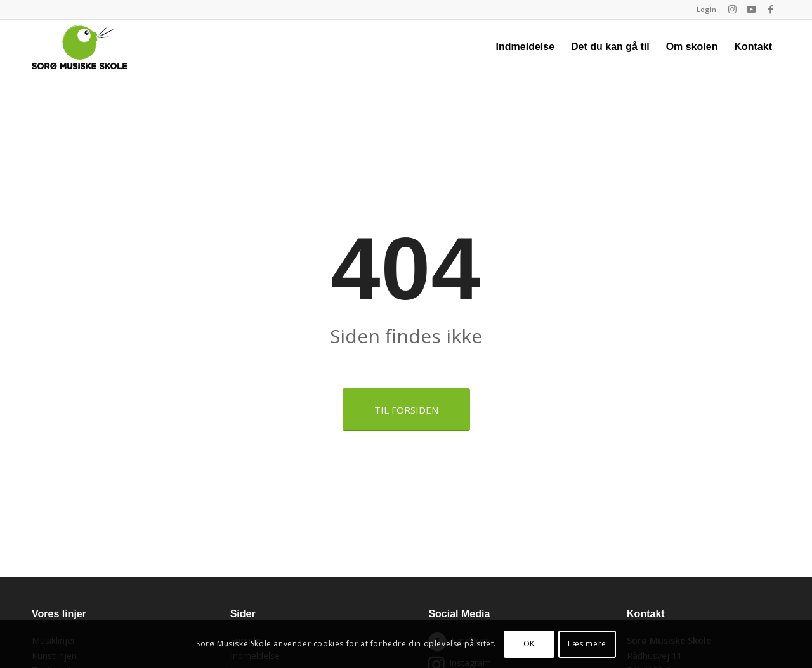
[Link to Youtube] (751, 10)
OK (529, 644)
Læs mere (587, 644)
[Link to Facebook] (771, 10)
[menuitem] (703, 10)
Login (706, 9)
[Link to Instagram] (732, 10)
